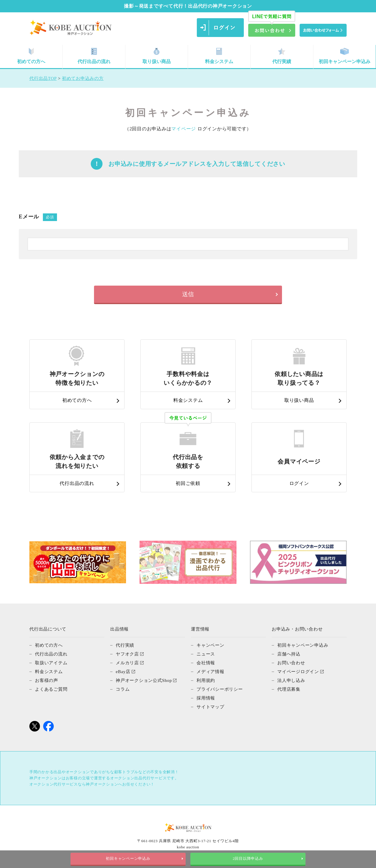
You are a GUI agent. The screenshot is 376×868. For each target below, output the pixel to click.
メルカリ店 (127, 663)
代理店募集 (289, 689)
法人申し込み (291, 680)
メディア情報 (210, 672)
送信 (188, 294)
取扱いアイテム (51, 663)
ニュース (206, 654)
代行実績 (282, 56)
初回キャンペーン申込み (345, 56)
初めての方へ (31, 56)
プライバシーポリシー (220, 689)
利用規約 (206, 680)
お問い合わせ (291, 663)
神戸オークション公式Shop (144, 680)
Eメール (38, 217)
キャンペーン (210, 645)
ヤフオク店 (127, 654)
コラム (123, 689)
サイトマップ (210, 707)
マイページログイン (298, 672)
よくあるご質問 (51, 689)
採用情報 (206, 698)
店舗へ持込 (289, 654)
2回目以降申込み (248, 859)
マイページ (184, 129)
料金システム (219, 56)
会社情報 (206, 663)
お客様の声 (47, 680)
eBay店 (123, 672)
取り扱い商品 (157, 56)
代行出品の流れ (94, 56)
